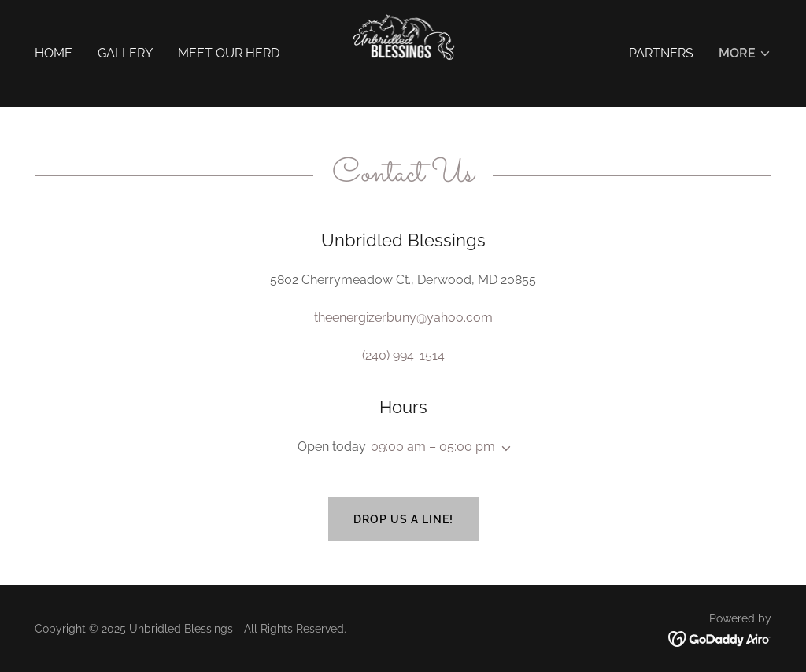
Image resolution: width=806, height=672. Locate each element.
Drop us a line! (403, 519)
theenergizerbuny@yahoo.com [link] (403, 318)
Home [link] (54, 53)
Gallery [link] (125, 53)
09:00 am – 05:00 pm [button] (433, 447)
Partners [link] (661, 53)
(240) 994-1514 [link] (403, 355)
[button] (745, 55)
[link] (403, 52)
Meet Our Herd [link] (229, 53)
